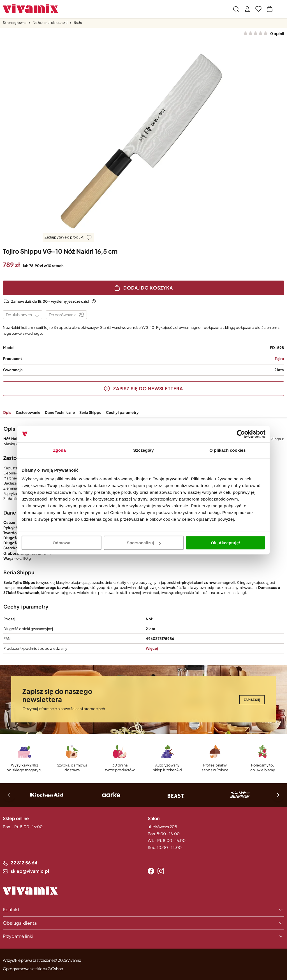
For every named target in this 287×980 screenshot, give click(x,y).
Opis (7, 412)
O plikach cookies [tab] (227, 450)
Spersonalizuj (144, 543)
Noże (78, 23)
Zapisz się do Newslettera (148, 388)
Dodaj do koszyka (148, 288)
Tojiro (279, 359)
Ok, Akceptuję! (225, 543)
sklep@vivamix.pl (30, 871)
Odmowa (62, 543)
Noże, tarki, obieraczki (50, 23)
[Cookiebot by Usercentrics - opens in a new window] (241, 434)
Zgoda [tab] (59, 450)
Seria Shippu (90, 412)
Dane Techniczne (60, 412)
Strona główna (15, 23)
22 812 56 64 (24, 863)
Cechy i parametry (122, 412)
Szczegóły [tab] (143, 450)
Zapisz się (252, 700)
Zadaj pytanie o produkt (64, 237)
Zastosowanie (28, 412)
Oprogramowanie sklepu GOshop (33, 968)
